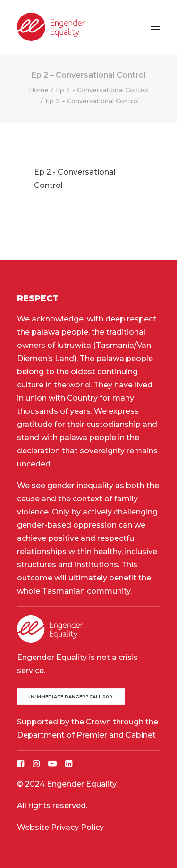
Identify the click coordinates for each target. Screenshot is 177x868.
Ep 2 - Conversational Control (102, 90)
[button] (155, 27)
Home (39, 90)
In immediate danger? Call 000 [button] (71, 697)
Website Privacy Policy (60, 827)
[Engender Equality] (51, 27)
